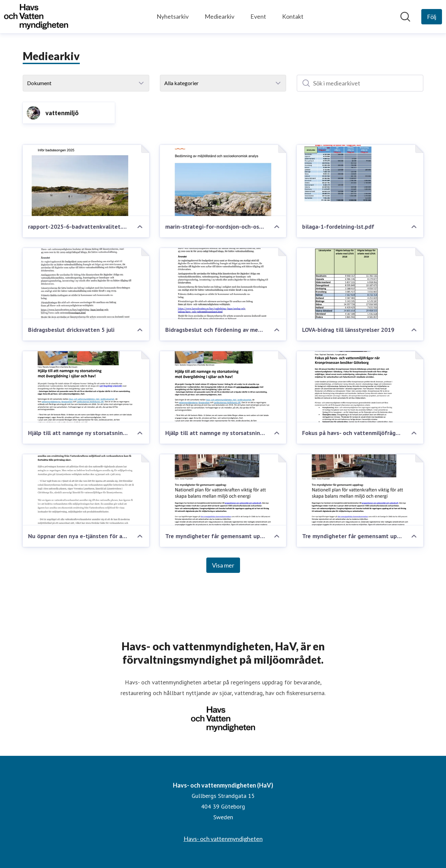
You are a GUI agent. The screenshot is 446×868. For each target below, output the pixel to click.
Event (258, 16)
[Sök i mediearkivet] (360, 83)
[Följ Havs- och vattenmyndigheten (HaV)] (432, 17)
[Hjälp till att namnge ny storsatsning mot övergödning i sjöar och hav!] (86, 387)
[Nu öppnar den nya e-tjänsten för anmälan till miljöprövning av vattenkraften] (86, 490)
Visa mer (223, 565)
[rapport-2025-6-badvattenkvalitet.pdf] (86, 180)
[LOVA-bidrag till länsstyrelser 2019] (360, 284)
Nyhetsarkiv (173, 16)
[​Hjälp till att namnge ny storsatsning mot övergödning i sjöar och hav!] (223, 387)
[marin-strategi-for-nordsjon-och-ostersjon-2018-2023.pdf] (223, 180)
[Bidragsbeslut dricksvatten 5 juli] (86, 284)
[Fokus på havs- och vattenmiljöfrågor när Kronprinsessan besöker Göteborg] (360, 387)
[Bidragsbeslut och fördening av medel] (223, 284)
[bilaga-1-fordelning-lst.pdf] (360, 180)
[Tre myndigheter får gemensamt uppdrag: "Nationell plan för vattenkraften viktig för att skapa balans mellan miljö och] (360, 490)
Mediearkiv (219, 16)
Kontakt (293, 16)
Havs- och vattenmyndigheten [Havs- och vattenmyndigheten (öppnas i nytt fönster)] (223, 839)
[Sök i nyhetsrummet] (405, 17)
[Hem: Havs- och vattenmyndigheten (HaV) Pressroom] (36, 17)
